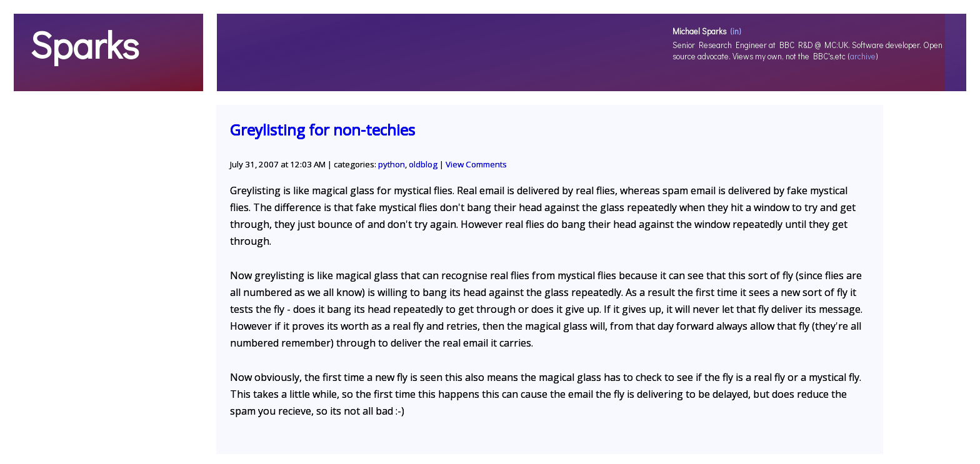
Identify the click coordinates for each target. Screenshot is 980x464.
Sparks (84, 45)
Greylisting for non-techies (322, 130)
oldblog (423, 164)
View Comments (476, 164)
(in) (736, 31)
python (392, 164)
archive (863, 56)
